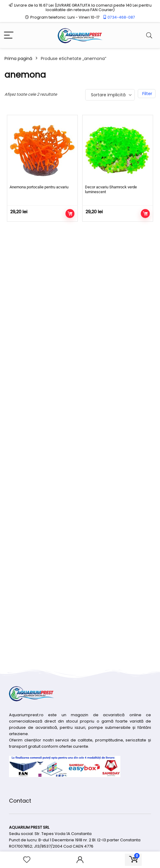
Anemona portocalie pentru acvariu (39, 187)
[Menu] (9, 36)
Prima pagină (18, 58)
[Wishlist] (27, 860)
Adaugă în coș (70, 214)
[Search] (149, 36)
